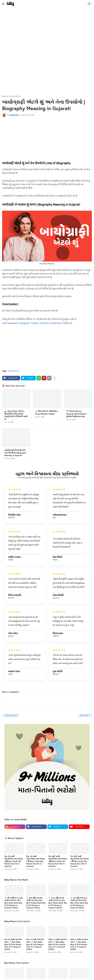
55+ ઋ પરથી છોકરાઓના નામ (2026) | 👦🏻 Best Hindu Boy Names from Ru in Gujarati (36, 861)
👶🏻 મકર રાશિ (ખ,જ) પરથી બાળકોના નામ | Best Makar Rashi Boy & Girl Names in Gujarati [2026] (58, 903)
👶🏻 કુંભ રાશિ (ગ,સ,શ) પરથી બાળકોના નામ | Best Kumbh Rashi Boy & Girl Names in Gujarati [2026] (36, 903)
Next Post (84, 715)
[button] (3, 4)
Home (5, 96)
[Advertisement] (47, 31)
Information (15, 96)
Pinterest (56, 323)
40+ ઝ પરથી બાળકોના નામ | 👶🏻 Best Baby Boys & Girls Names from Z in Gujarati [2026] (35, 944)
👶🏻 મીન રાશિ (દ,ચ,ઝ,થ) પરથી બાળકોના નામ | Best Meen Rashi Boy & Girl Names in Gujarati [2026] (14, 903)
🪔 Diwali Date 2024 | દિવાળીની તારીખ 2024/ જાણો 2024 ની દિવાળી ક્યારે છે (16, 415)
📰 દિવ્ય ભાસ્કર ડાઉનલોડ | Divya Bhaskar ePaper (46, 412)
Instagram (24, 323)
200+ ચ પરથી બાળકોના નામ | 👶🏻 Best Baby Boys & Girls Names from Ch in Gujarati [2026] (58, 944)
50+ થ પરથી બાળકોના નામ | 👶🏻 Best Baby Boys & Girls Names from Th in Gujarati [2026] (13, 944)
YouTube (45, 323)
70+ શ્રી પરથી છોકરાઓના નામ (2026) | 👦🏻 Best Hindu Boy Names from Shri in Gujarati (79, 861)
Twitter (35, 323)
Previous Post (11, 715)
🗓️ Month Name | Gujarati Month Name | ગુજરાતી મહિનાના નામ (76, 414)
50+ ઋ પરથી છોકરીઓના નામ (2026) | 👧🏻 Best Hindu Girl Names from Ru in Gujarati (14, 861)
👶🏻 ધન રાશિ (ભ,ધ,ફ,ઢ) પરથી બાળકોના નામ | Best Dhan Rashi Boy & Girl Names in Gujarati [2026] (79, 903)
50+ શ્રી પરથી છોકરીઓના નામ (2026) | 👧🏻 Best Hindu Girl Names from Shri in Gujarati (58, 861)
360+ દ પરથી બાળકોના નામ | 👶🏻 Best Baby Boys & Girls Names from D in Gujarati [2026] (79, 944)
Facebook (12, 323)
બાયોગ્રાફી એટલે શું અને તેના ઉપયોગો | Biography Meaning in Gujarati (15, 453)
